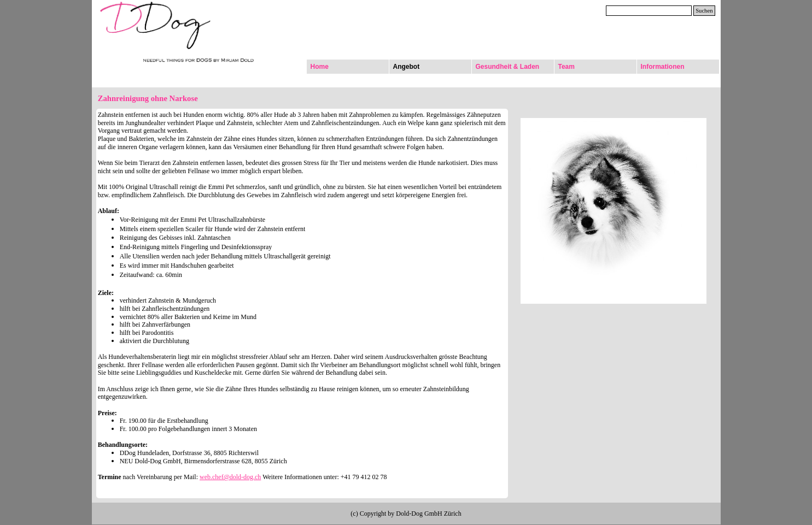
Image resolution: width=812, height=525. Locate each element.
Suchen (704, 11)
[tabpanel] (302, 303)
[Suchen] (649, 11)
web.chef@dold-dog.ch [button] (230, 477)
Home (320, 67)
